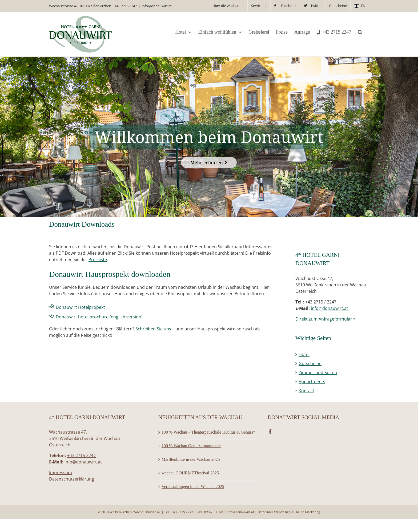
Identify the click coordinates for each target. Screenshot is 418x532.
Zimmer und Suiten (318, 373)
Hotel (304, 354)
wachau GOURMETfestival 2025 (190, 473)
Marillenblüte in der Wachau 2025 (191, 459)
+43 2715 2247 (126, 6)
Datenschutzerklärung (72, 479)
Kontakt (306, 391)
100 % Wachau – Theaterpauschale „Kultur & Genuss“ (208, 432)
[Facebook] (270, 432)
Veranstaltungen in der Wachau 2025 (193, 487)
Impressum (61, 473)
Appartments (312, 382)
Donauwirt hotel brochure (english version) (99, 317)
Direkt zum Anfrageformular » (325, 319)
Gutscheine (310, 363)
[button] (360, 32)
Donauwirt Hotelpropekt (80, 307)
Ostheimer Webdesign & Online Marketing (289, 512)
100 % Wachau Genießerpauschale (191, 446)
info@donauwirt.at (157, 6)
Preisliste (98, 259)
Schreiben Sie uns (153, 329)
